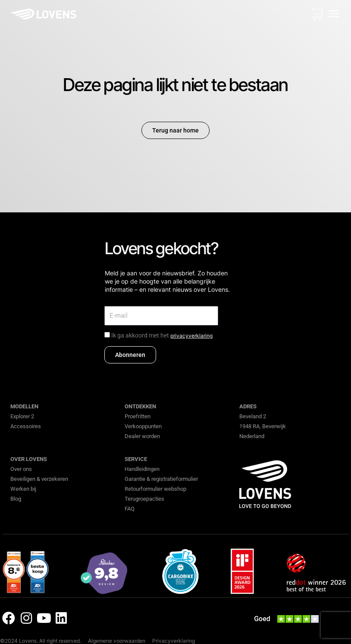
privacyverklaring (191, 336)
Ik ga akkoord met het (162, 335)
